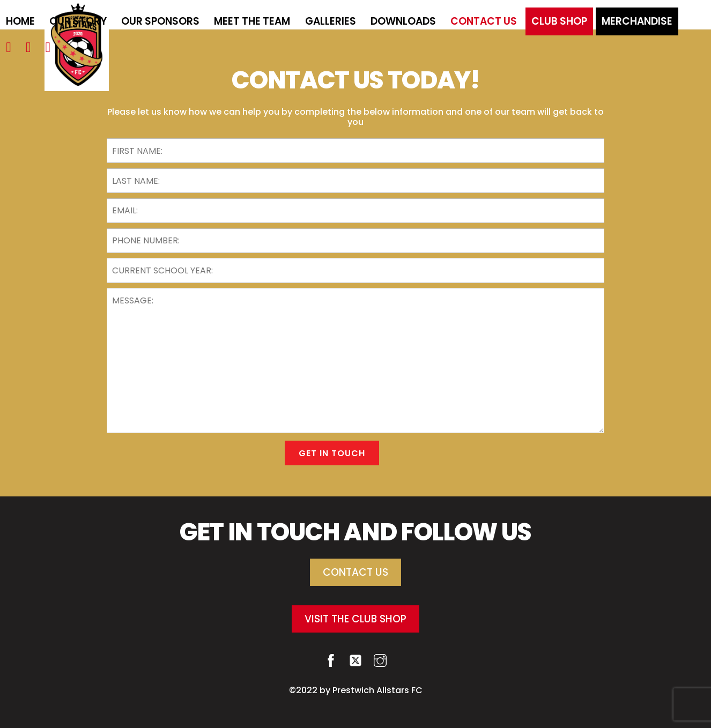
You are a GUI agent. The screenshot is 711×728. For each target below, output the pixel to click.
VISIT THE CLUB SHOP (355, 619)
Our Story (78, 21)
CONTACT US (355, 572)
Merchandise (637, 21)
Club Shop (559, 21)
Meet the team (252, 21)
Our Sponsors (160, 21)
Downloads (403, 21)
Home (20, 21)
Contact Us (484, 21)
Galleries (331, 21)
